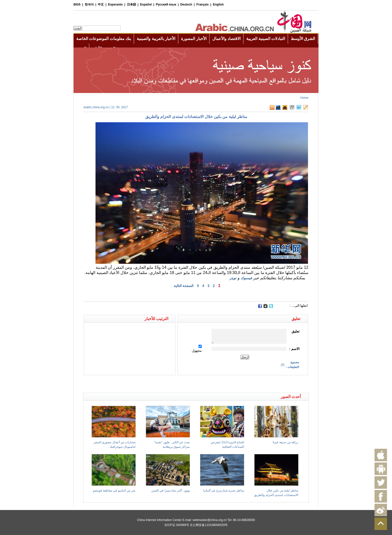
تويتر (233, 278)
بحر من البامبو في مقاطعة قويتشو (114, 490)
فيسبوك (246, 278)
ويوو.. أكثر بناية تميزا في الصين (170, 490)
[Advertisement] (140, 384)
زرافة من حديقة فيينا (285, 442)
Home (304, 98)
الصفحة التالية (184, 286)
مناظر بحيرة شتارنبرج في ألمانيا (224, 490)
